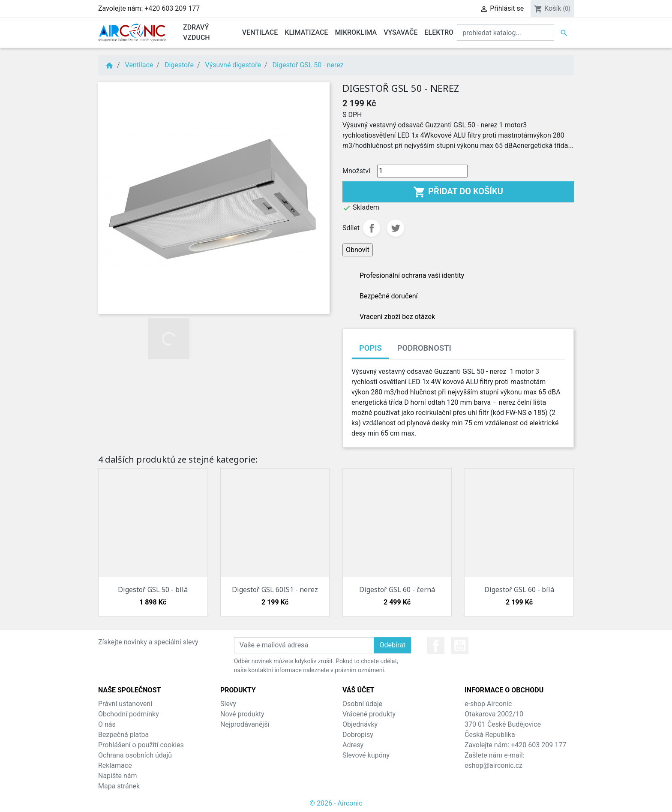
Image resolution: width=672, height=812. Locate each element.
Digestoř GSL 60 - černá (397, 589)
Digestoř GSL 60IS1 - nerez (275, 589)
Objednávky (360, 724)
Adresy (353, 745)
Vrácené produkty (369, 714)
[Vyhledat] (505, 33)
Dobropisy (358, 735)
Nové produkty (242, 714)
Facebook (436, 646)
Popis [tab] (370, 348)
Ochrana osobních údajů (135, 755)
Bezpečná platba (123, 735)
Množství (356, 171)
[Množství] (422, 171)
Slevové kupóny (366, 755)
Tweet (396, 228)
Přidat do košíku (458, 192)
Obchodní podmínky (129, 714)
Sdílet (372, 228)
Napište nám (118, 776)
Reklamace (115, 765)
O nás (107, 724)
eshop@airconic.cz (493, 765)
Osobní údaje (362, 704)
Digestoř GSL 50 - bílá (153, 589)
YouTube (460, 646)
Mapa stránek (119, 786)
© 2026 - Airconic (336, 803)
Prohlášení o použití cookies (141, 745)
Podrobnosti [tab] (424, 348)
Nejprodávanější (245, 724)
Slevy (228, 704)
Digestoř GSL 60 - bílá (519, 589)
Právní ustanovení (125, 704)
